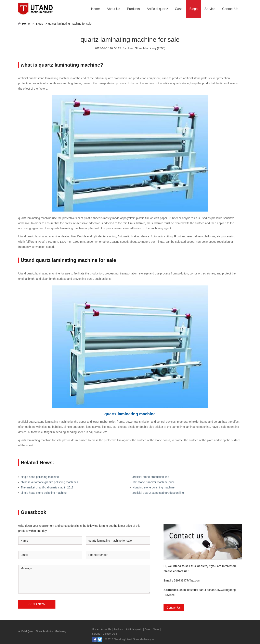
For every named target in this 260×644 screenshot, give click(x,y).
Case (179, 9)
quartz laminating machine (130, 414)
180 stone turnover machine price (154, 482)
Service (210, 9)
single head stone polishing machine (44, 493)
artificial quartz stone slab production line (158, 493)
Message (84, 579)
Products (133, 9)
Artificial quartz (157, 9)
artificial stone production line (151, 477)
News (156, 629)
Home (96, 9)
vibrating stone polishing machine (153, 487)
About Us (113, 9)
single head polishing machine (40, 477)
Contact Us (230, 9)
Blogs (193, 9)
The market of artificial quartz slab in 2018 (47, 487)
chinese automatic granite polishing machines (49, 482)
